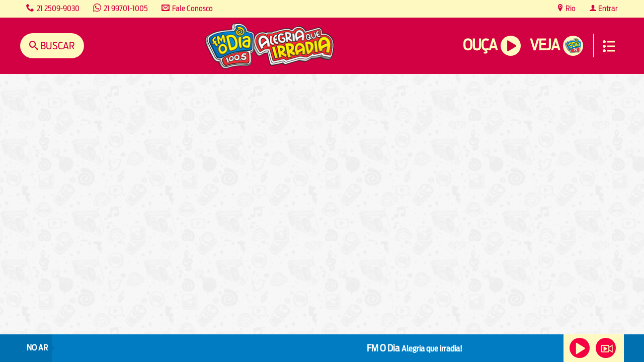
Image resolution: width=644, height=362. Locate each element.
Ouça (480, 45)
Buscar (57, 46)
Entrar (607, 8)
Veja (545, 45)
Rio (570, 8)
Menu (609, 46)
